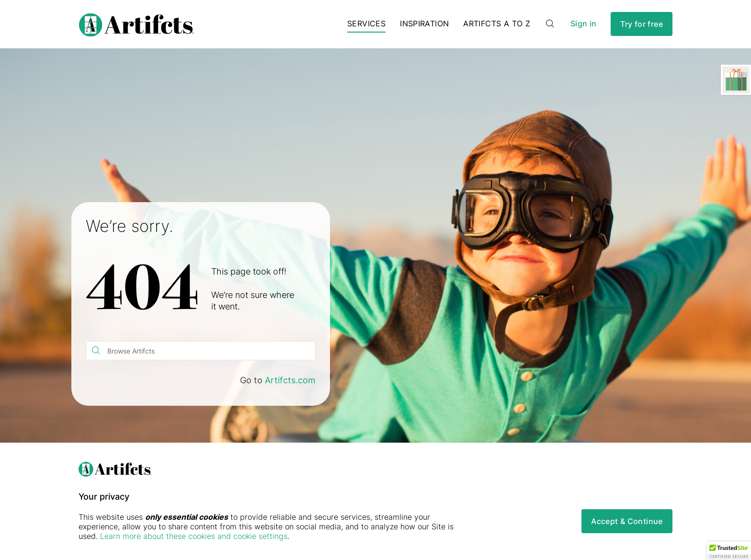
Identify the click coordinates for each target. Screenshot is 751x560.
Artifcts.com (290, 380)
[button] (729, 551)
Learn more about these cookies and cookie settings (194, 536)
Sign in (583, 24)
